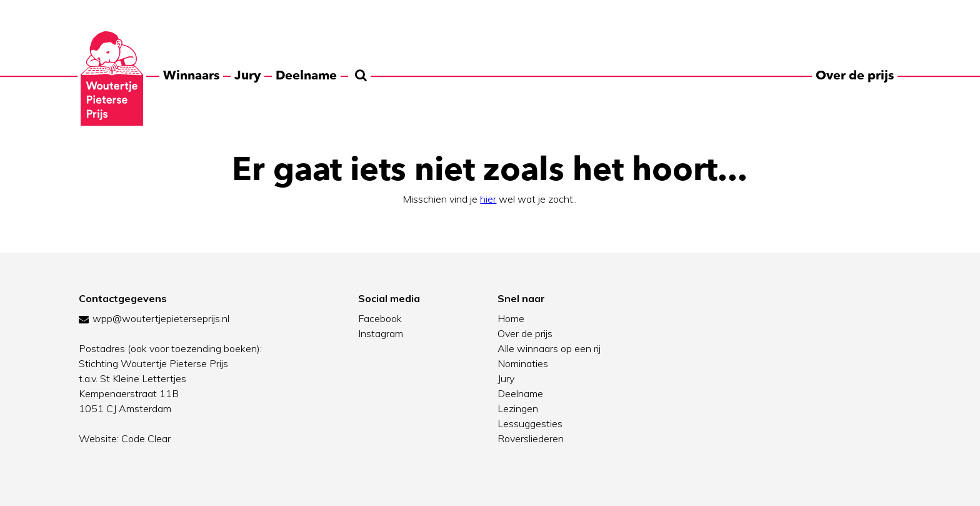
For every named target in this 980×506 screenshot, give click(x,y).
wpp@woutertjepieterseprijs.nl (161, 318)
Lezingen (518, 408)
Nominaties (523, 363)
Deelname (306, 75)
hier (488, 199)
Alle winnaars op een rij (549, 348)
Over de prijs (855, 75)
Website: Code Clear (125, 438)
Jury (247, 75)
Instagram (381, 333)
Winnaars (191, 75)
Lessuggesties (530, 423)
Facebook (380, 318)
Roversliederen (531, 438)
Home (511, 318)
